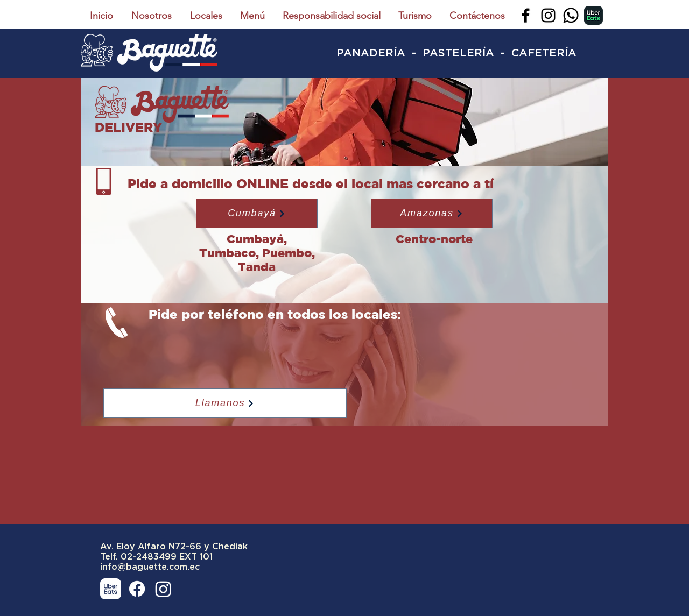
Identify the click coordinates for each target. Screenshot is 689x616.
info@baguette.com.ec (150, 567)
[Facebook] (526, 15)
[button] (257, 213)
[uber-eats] (593, 15)
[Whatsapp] (571, 15)
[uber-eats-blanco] (111, 589)
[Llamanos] (225, 403)
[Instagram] (548, 15)
